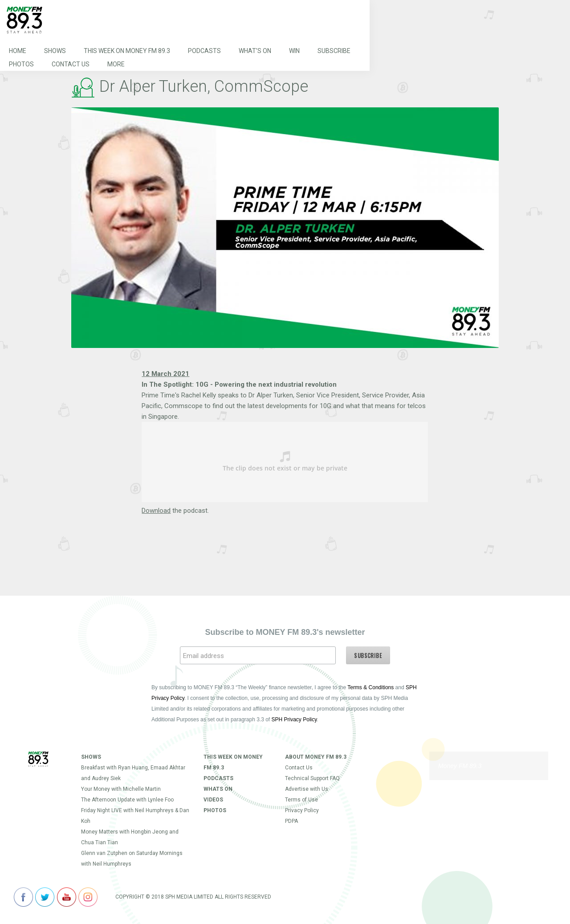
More (116, 64)
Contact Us (71, 64)
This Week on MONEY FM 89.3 (127, 51)
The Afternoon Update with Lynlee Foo (127, 800)
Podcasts (204, 51)
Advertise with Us (307, 789)
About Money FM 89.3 (316, 757)
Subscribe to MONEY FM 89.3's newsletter (285, 632)
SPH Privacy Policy (294, 720)
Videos (213, 800)
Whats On (218, 789)
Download (156, 511)
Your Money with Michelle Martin (121, 789)
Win (294, 51)
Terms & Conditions (370, 687)
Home (18, 51)
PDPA (291, 821)
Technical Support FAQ (312, 778)
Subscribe (334, 51)
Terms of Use (301, 800)
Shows (55, 51)
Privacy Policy (302, 810)
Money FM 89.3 (460, 766)
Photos (21, 64)
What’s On (255, 51)
